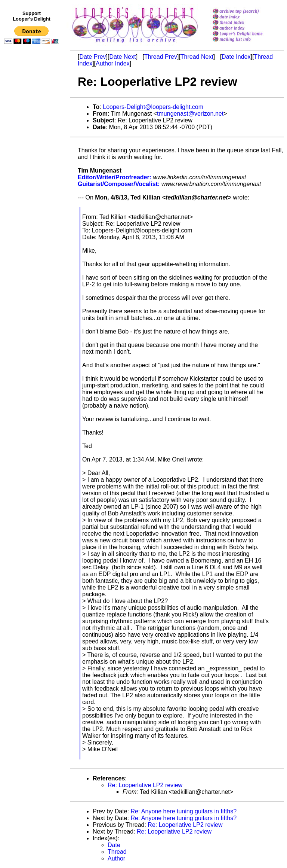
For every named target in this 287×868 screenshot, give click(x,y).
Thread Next (197, 57)
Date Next (122, 57)
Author (116, 858)
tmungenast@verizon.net (190, 114)
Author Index (113, 63)
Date (114, 845)
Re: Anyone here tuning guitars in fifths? (183, 811)
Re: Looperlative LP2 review (145, 785)
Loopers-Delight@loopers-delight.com (153, 107)
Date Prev (92, 57)
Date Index (236, 57)
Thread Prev (161, 57)
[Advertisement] (33, 201)
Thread (117, 852)
